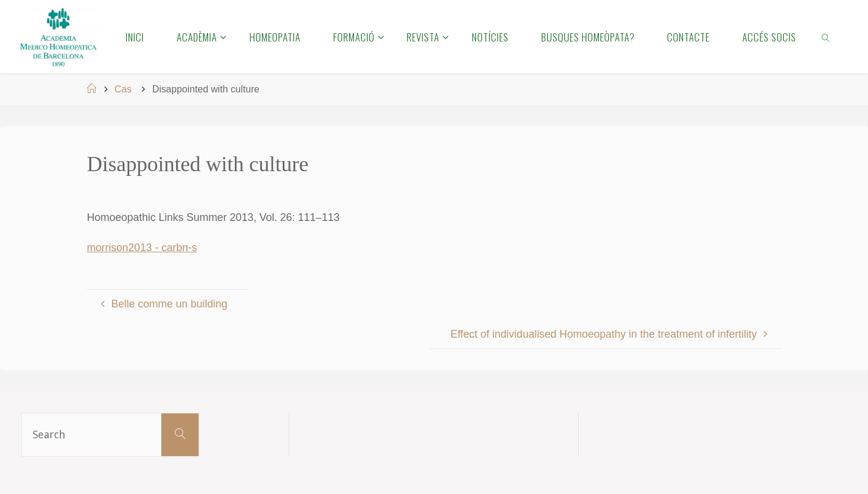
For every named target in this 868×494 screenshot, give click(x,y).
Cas (123, 89)
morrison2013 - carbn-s (142, 248)
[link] (826, 37)
